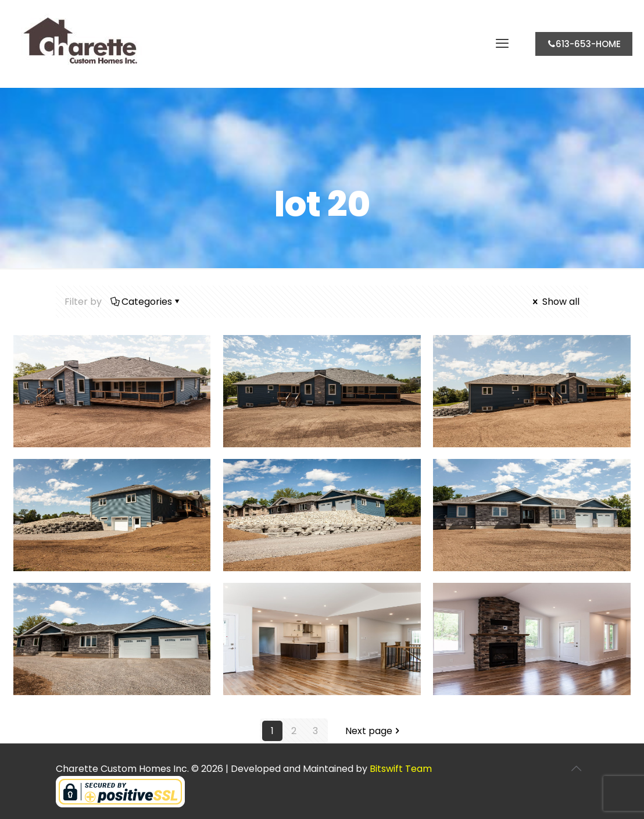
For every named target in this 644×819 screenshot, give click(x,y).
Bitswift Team (401, 769)
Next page (373, 731)
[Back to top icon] (576, 768)
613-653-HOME (584, 44)
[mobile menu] (502, 44)
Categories (146, 302)
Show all (555, 302)
